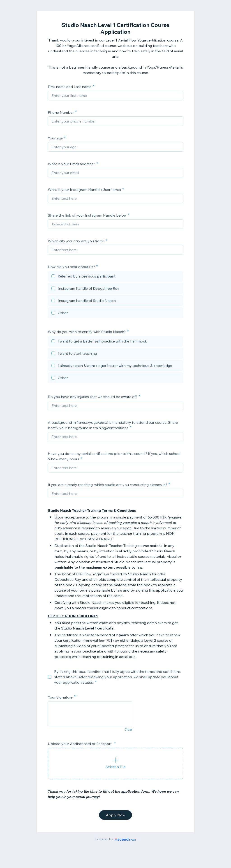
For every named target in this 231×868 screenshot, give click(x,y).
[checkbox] (115, 277)
